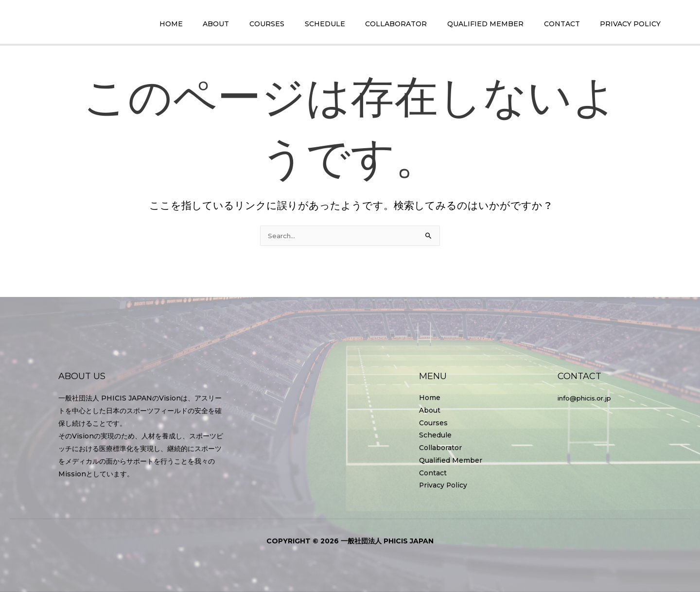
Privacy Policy (444, 486)
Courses (433, 422)
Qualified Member (451, 460)
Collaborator (440, 448)
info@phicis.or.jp (587, 397)
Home (430, 397)
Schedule (435, 435)
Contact (433, 473)
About (430, 410)
